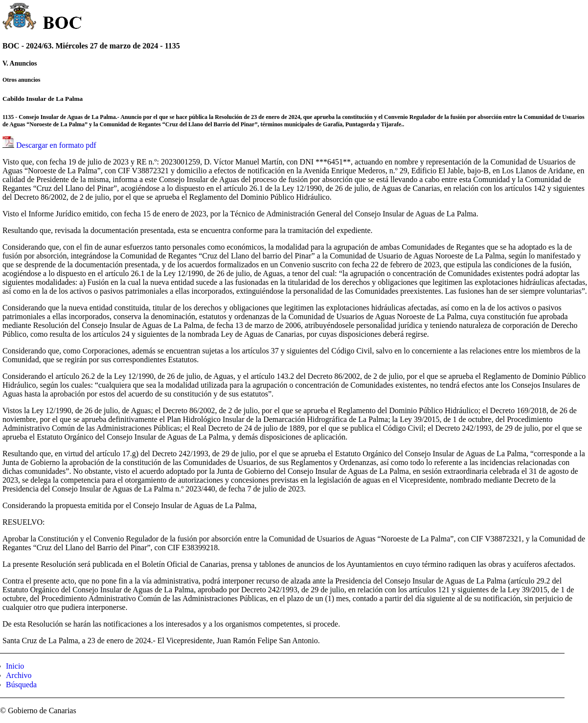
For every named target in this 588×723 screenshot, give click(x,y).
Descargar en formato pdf (56, 145)
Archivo (19, 675)
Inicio (15, 666)
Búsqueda (21, 685)
